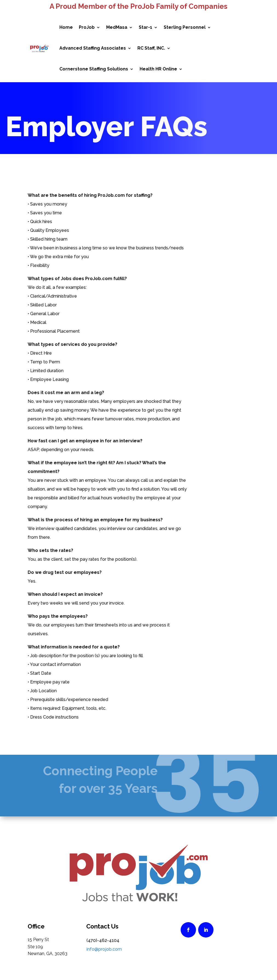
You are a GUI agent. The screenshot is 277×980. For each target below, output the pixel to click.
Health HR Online (158, 69)
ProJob (87, 27)
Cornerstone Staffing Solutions (94, 69)
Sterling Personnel (185, 27)
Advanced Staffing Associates (93, 48)
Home (66, 27)
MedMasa (117, 27)
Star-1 (145, 27)
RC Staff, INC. (151, 48)
